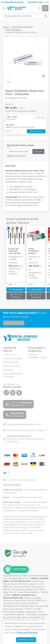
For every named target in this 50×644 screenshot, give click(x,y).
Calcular (38, 151)
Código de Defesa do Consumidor (13, 375)
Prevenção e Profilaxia (22, 27)
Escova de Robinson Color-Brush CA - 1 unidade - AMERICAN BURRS (15, 251)
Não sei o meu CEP (16, 156)
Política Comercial (12, 366)
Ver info (40, 117)
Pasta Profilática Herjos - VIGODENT (34, 251)
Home (6, 27)
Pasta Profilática (13, 30)
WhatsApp (8, 370)
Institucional (9, 355)
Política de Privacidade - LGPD (37, 356)
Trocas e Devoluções (13, 358)
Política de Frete (11, 362)
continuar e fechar (26, 640)
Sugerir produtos (14, 323)
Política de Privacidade (27, 633)
